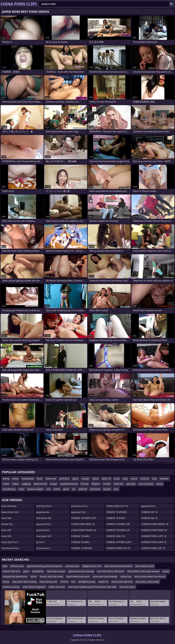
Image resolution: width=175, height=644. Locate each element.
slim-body (95, 489)
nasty (21, 489)
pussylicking (9, 489)
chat (116, 489)
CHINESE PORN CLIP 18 (118, 548)
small (117, 479)
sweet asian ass (57, 587)
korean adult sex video (51, 576)
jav (74, 489)
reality (57, 489)
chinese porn (43, 548)
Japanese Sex (43, 512)
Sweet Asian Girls (10, 512)
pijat (5, 566)
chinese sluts (17, 566)
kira (73, 582)
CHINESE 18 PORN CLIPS (84, 518)
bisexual (164, 479)
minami (64, 582)
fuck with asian (127, 587)
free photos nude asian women (143, 571)
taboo (96, 479)
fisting (6, 479)
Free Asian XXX (44, 518)
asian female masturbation (118, 566)
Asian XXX (6, 518)
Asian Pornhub (9, 506)
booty (15, 479)
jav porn (40, 542)
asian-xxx (119, 484)
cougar (54, 484)
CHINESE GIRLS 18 (115, 536)
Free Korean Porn (10, 548)
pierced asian (72, 566)
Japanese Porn (44, 524)
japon (26, 571)
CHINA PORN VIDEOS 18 (84, 530)
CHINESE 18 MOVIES (81, 548)
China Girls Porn (10, 542)
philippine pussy (87, 582)
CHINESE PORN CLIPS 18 (154, 536)
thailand (145, 479)
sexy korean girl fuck (122, 582)
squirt (75, 479)
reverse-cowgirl (35, 489)
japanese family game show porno (45, 566)
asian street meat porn (78, 576)
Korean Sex (7, 524)
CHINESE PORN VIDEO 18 (154, 530)
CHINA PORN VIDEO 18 (83, 524)
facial (40, 479)
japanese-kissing (69, 484)
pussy (160, 484)
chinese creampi (11, 587)
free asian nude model (147, 582)
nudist (6, 484)
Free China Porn (79, 506)
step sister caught (56, 571)
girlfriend (64, 479)
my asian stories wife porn (111, 571)
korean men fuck (11, 571)
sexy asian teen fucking (24, 582)
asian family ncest (145, 566)
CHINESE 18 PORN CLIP (118, 524)
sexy (154, 479)
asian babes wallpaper (34, 587)
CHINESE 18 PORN (115, 518)
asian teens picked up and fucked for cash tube (92, 587)
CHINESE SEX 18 (149, 512)
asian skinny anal (48, 582)
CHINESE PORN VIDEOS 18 (154, 524)
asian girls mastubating (105, 576)
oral (48, 489)
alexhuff (83, 489)
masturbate (28, 479)
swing (166, 571)
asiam (34, 576)
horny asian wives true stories (150, 576)
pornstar (131, 484)
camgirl (85, 479)
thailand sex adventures (15, 576)
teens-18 (106, 479)
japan (66, 489)
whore (134, 479)
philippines (38, 571)
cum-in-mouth (146, 484)
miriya (6, 582)
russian (107, 484)
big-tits (107, 489)
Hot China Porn (44, 506)
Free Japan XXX (44, 536)
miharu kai (126, 576)
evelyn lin (103, 582)
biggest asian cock (92, 566)
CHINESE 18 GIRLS (80, 536)
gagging (26, 484)
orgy (125, 479)
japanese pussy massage (81, 571)
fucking (85, 484)
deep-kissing (40, 484)
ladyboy (96, 484)
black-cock (51, 479)
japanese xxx (43, 530)
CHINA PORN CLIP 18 (117, 506)
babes (16, 484)
